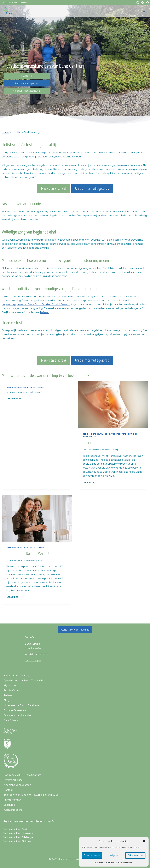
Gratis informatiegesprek (27, 83)
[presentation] (113, 405)
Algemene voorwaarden (17, 785)
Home (5, 132)
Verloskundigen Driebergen (19, 837)
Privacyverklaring (125, 862)
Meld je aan (27, 76)
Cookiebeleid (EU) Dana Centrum (22, 775)
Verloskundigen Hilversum (18, 833)
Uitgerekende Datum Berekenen (22, 705)
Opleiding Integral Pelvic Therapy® (23, 680)
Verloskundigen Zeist (15, 829)
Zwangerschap (91, 437)
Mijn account (11, 685)
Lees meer (14, 398)
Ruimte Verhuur (12, 690)
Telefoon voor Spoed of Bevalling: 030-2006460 (31, 795)
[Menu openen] (144, 11)
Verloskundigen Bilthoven (18, 841)
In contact (91, 443)
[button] (144, 841)
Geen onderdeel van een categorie (25, 387)
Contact (8, 790)
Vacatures (9, 805)
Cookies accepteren (92, 855)
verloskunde (129, 434)
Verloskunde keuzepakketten (27, 91)
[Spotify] (143, 2)
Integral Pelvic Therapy (16, 675)
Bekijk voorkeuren (135, 855)
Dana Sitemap (11, 720)
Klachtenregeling (13, 810)
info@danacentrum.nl (37, 654)
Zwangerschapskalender (17, 715)
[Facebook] (148, 2)
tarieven (45, 312)
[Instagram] (138, 2)
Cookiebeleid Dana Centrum (105, 862)
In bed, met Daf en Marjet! (28, 553)
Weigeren (114, 855)
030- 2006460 (33, 661)
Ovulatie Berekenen (15, 710)
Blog (6, 700)
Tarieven (8, 695)
